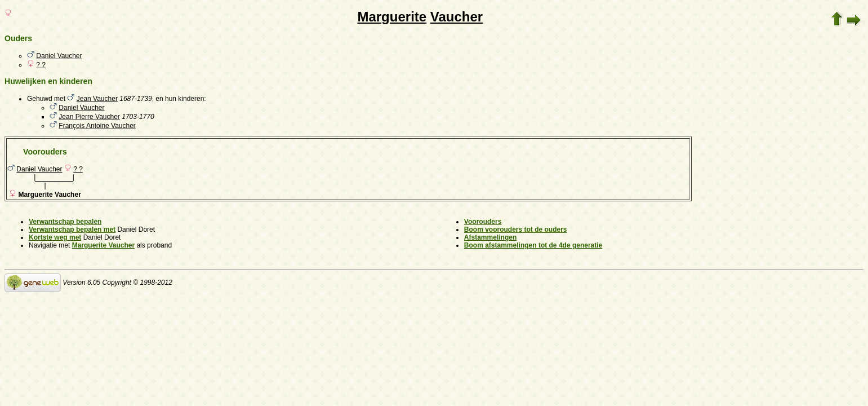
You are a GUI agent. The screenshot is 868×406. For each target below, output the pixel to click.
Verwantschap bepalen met (72, 230)
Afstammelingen (490, 237)
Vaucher (457, 17)
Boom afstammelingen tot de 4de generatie (533, 245)
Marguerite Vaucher (103, 245)
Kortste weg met (55, 237)
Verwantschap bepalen (65, 222)
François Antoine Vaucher (97, 126)
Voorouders (483, 222)
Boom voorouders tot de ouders (516, 230)
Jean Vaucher (97, 99)
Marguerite (392, 17)
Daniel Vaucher (59, 56)
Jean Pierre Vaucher (89, 117)
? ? (41, 65)
